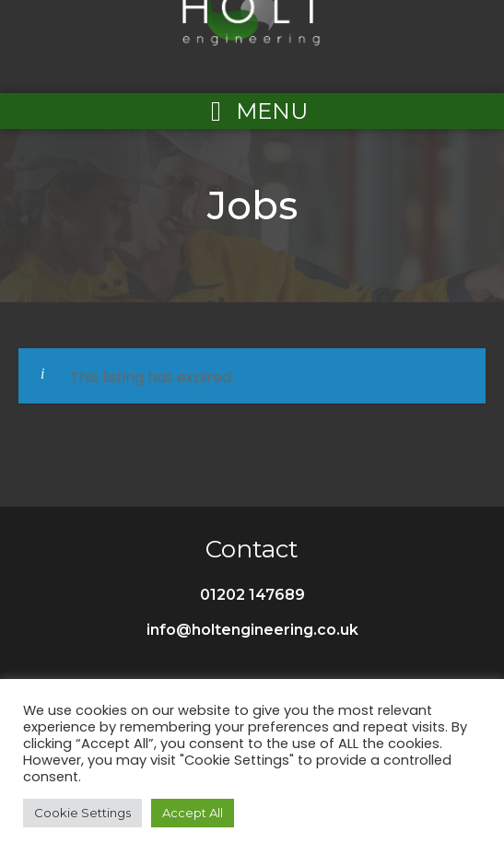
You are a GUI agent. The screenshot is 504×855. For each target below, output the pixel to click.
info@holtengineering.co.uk (252, 630)
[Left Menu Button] (252, 111)
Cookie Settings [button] (82, 813)
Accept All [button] (193, 813)
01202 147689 (252, 595)
